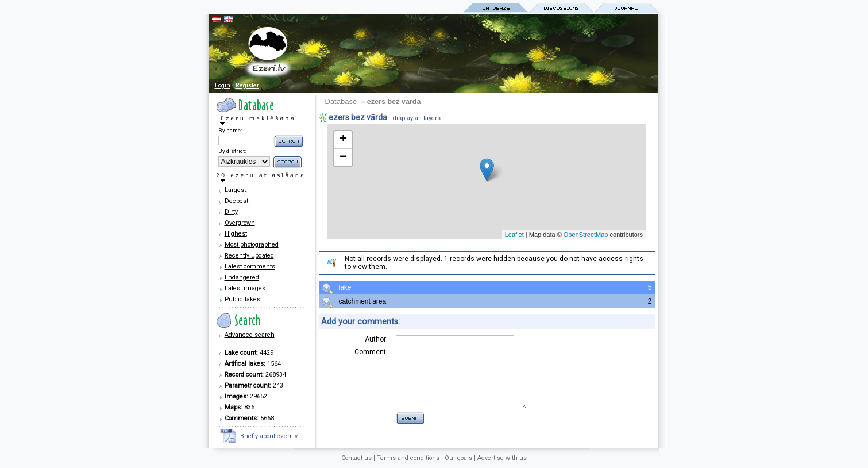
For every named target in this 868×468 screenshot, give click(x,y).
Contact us (356, 458)
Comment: (371, 352)
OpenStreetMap (586, 235)
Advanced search (250, 335)
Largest (235, 190)
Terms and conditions (408, 458)
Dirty (231, 212)
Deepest (236, 201)
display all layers (417, 118)
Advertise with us (502, 458)
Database (341, 101)
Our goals (458, 458)
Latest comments (250, 266)
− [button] (343, 158)
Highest (236, 234)
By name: (230, 130)
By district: (232, 151)
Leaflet (514, 235)
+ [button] (343, 140)
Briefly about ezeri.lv (269, 436)
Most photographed (252, 245)
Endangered (242, 277)
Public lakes (242, 299)
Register (247, 85)
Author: (376, 339)
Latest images (245, 288)
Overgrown (240, 223)
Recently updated (249, 256)
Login (223, 85)
